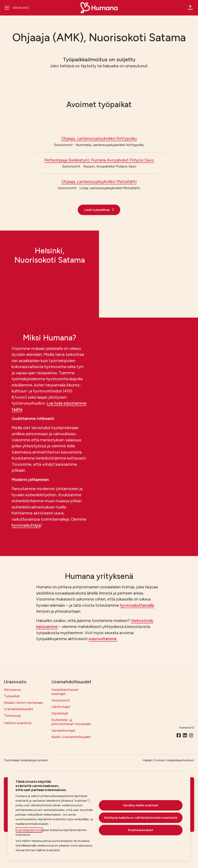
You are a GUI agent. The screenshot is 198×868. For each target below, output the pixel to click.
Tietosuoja (12, 716)
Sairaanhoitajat (63, 730)
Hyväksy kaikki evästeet (141, 805)
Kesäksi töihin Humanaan (23, 703)
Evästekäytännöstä (29, 830)
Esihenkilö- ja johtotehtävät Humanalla (71, 722)
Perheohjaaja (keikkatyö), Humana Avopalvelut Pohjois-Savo (99, 160)
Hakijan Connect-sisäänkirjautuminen (168, 760)
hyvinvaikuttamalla (137, 605)
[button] (190, 8)
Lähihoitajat (61, 707)
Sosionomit (61, 700)
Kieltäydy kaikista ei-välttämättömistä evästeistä (141, 818)
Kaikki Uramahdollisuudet (71, 737)
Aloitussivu (12, 690)
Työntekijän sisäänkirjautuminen (26, 760)
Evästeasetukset (141, 830)
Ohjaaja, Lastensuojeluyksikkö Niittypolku (99, 138)
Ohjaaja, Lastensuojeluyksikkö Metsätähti (99, 182)
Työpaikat (12, 696)
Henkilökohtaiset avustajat (65, 692)
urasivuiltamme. (103, 639)
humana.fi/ (187, 727)
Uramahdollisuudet (19, 709)
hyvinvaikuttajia (26, 525)
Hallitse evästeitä (18, 723)
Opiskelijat (60, 713)
